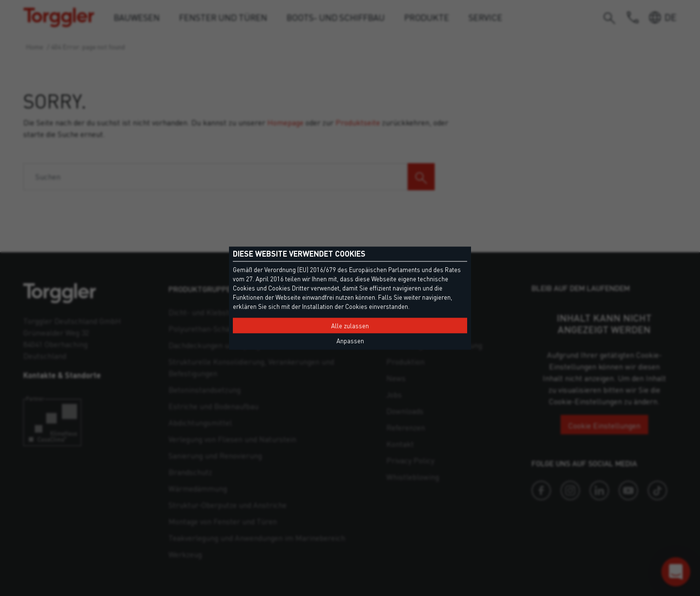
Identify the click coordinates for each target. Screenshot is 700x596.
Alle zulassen (350, 326)
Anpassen (350, 341)
